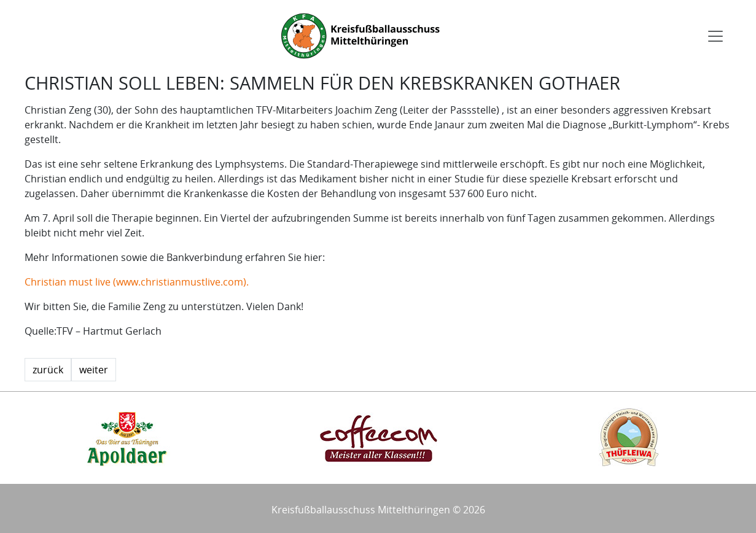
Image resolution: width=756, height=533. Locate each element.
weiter (94, 370)
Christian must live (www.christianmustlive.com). (137, 282)
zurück (48, 370)
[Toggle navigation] (715, 36)
